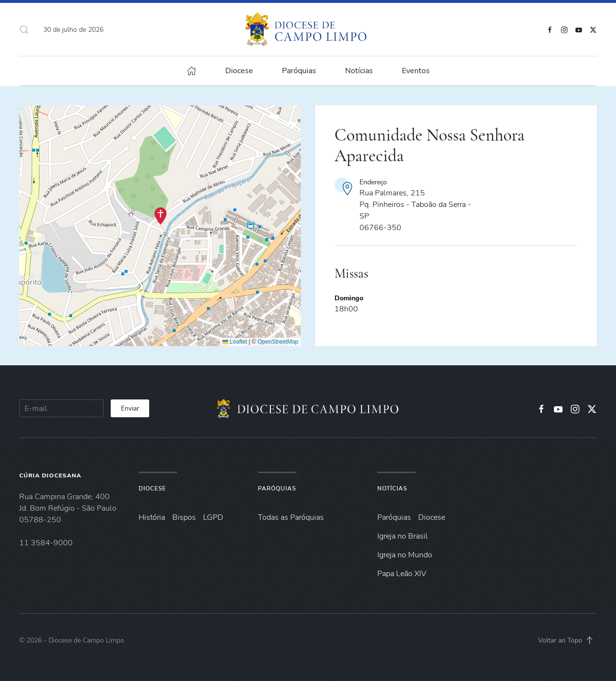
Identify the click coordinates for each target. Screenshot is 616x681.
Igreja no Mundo (405, 555)
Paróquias (299, 71)
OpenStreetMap (278, 342)
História (152, 517)
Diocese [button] (239, 71)
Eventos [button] (416, 71)
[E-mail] (61, 408)
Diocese (152, 488)
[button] (24, 29)
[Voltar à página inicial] (308, 29)
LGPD (213, 517)
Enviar (130, 408)
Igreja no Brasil (403, 536)
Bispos (184, 517)
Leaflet (235, 342)
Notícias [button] (359, 71)
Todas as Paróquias (291, 517)
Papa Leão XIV (402, 574)
